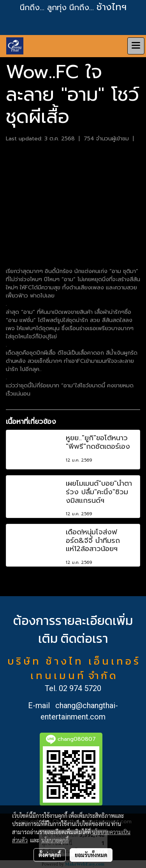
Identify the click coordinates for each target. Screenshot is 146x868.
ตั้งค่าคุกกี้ (50, 855)
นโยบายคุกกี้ (55, 840)
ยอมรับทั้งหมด (91, 855)
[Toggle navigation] (136, 46)
